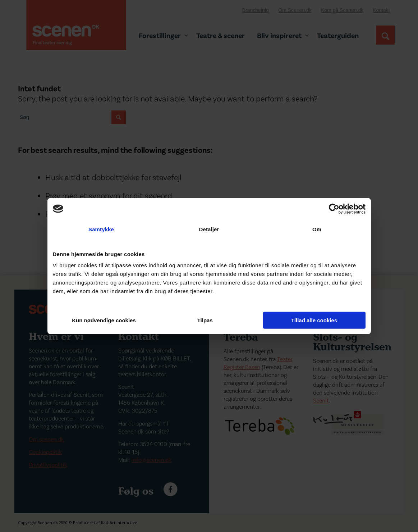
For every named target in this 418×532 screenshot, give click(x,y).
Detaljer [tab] (209, 229)
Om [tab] (317, 229)
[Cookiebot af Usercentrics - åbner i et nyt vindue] (334, 209)
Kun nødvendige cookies (104, 320)
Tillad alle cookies (314, 320)
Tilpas (209, 320)
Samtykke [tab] (101, 229)
